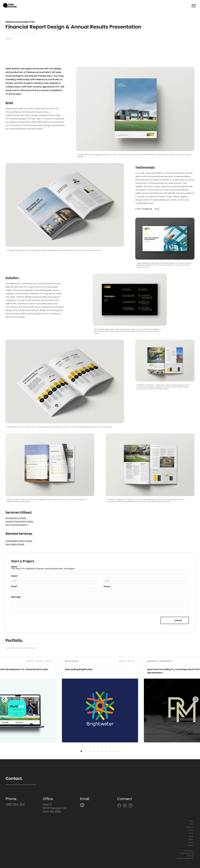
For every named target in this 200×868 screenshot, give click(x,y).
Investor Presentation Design (19, 521)
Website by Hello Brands (185, 858)
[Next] (196, 699)
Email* (14, 586)
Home (191, 821)
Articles (191, 842)
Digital (191, 839)
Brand (191, 833)
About (191, 824)
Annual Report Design (16, 518)
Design (191, 836)
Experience (190, 827)
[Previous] (4, 699)
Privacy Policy (189, 851)
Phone (107, 586)
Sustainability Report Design (19, 541)
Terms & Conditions (187, 853)
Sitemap (190, 856)
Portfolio (190, 830)
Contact (190, 846)
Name (14, 567)
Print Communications (17, 525)
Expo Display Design (15, 544)
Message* (16, 597)
